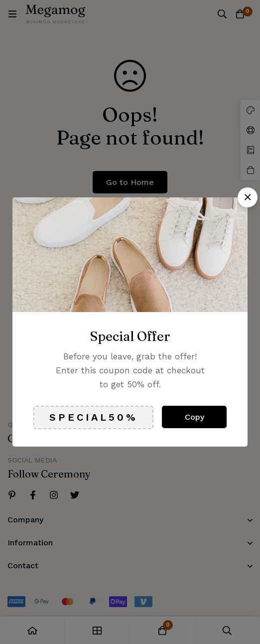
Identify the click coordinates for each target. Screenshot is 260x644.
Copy (195, 417)
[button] (248, 197)
